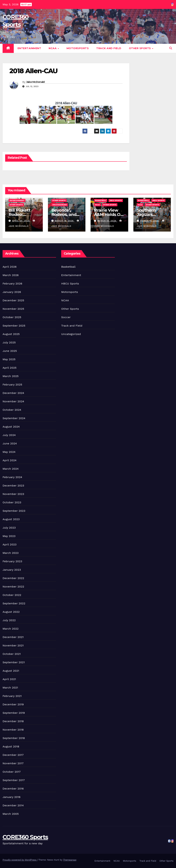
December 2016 (13, 789)
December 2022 (13, 578)
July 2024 (9, 435)
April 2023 (10, 544)
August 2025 (11, 334)
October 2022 (12, 595)
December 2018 (13, 721)
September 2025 (14, 326)
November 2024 (13, 401)
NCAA (53, 48)
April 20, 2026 (21, 221)
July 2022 (9, 620)
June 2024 (10, 443)
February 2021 (12, 696)
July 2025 (9, 342)
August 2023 (11, 519)
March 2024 (11, 469)
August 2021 (11, 671)
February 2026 (12, 284)
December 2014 (13, 805)
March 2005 (11, 814)
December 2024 (13, 393)
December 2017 (13, 755)
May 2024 (9, 452)
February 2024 (12, 477)
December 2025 (13, 300)
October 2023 (12, 502)
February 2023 (12, 561)
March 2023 (11, 553)
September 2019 (14, 713)
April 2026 (10, 267)
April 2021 (9, 679)
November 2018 (13, 730)
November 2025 (13, 309)
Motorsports (78, 48)
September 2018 (14, 738)
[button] (171, 48)
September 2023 (14, 511)
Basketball (101, 200)
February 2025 (12, 385)
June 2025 (10, 351)
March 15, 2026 (107, 221)
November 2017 (13, 763)
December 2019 (13, 704)
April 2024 (10, 460)
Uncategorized (60, 205)
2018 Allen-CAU (33, 71)
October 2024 (12, 410)
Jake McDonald (35, 82)
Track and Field (109, 48)
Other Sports (140, 48)
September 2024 (14, 418)
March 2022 (11, 629)
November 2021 (13, 645)
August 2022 (11, 612)
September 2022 (14, 603)
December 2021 (13, 637)
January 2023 (12, 570)
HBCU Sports (116, 200)
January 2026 (12, 292)
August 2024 (11, 427)
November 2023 (13, 494)
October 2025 (12, 317)
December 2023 (13, 486)
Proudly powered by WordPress (20, 860)
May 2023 (9, 536)
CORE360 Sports (25, 837)
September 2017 (14, 780)
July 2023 (9, 528)
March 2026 (11, 275)
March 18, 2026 (64, 221)
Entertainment (29, 48)
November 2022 (13, 587)
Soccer (66, 317)
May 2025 (9, 359)
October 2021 (12, 654)
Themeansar (70, 860)
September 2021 (14, 662)
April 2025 (10, 368)
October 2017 (12, 772)
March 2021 (10, 688)
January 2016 (12, 797)
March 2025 (11, 376)
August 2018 (11, 746)
